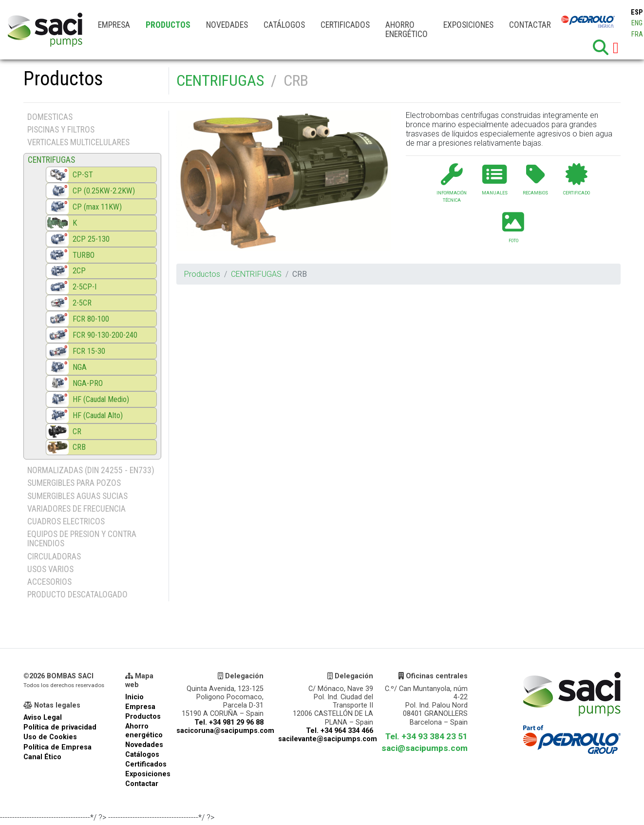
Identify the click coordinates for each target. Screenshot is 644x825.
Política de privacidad (60, 727)
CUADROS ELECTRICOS (66, 521)
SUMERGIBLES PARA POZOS (74, 483)
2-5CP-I (85, 287)
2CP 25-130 (91, 239)
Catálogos (284, 25)
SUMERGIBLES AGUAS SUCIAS (77, 496)
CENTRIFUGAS (220, 80)
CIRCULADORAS (54, 556)
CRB (79, 447)
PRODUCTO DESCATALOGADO (77, 595)
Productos (168, 25)
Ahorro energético (407, 29)
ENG (637, 23)
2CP (79, 271)
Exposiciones (468, 25)
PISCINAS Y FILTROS (61, 130)
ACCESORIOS (49, 582)
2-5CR (82, 303)
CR (77, 432)
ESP (637, 12)
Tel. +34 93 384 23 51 (426, 736)
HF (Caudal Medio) (101, 399)
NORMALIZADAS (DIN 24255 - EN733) (91, 470)
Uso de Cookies (50, 737)
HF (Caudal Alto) (98, 415)
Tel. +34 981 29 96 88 (229, 722)
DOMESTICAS (50, 117)
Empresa (114, 25)
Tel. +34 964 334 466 (340, 731)
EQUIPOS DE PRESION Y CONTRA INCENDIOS (82, 539)
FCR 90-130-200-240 (105, 335)
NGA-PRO (88, 383)
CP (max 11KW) (97, 207)
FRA (637, 34)
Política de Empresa (57, 747)
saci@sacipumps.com (425, 748)
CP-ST (83, 175)
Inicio (134, 697)
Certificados (345, 25)
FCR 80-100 (91, 319)
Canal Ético (42, 757)
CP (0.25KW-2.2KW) (104, 191)
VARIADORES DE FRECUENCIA (76, 509)
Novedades (227, 25)
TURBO (84, 255)
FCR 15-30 (89, 351)
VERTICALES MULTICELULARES (78, 142)
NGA (80, 367)
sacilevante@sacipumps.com (328, 739)
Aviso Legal (43, 718)
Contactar (530, 25)
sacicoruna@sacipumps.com (225, 731)
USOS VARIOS (50, 569)
